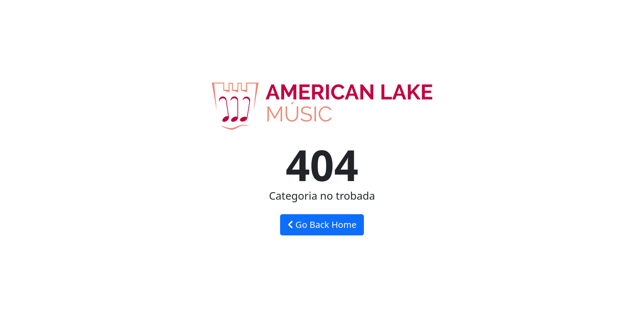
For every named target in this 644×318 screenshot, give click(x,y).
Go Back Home (322, 225)
